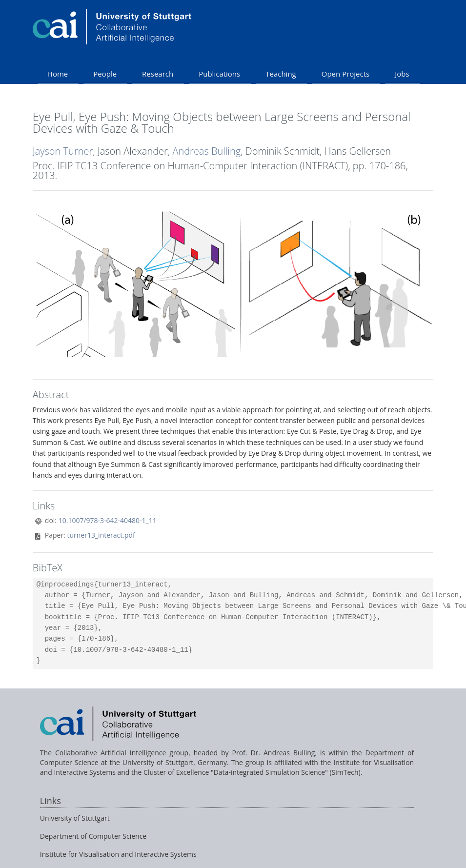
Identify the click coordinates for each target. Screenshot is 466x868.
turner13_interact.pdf (101, 535)
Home (58, 74)
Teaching (281, 74)
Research (158, 74)
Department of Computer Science (93, 836)
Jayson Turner (63, 151)
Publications (219, 74)
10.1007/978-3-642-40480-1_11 (108, 520)
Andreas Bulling (206, 151)
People (105, 74)
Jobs (402, 74)
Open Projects (345, 74)
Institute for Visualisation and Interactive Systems (118, 854)
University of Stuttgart (75, 818)
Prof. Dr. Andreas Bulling (274, 753)
